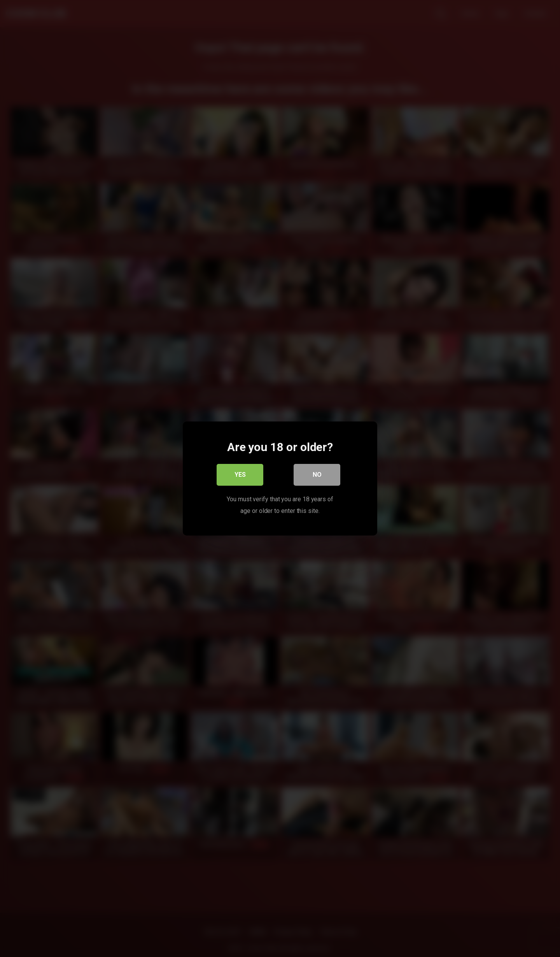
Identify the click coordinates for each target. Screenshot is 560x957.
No (317, 475)
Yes (240, 475)
